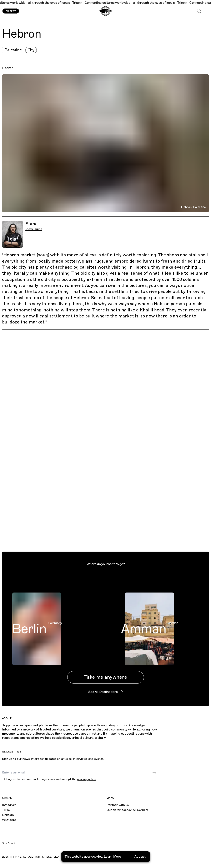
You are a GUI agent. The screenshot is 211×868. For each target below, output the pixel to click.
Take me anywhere (106, 677)
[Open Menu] (206, 11)
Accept (140, 856)
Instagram (9, 805)
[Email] (77, 773)
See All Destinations (106, 692)
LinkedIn (8, 815)
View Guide (34, 229)
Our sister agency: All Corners (128, 810)
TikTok (7, 810)
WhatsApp (9, 820)
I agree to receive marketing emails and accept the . (51, 779)
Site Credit (9, 843)
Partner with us (118, 805)
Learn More (112, 856)
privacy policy (86, 779)
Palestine (13, 50)
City (31, 50)
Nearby (11, 11)
